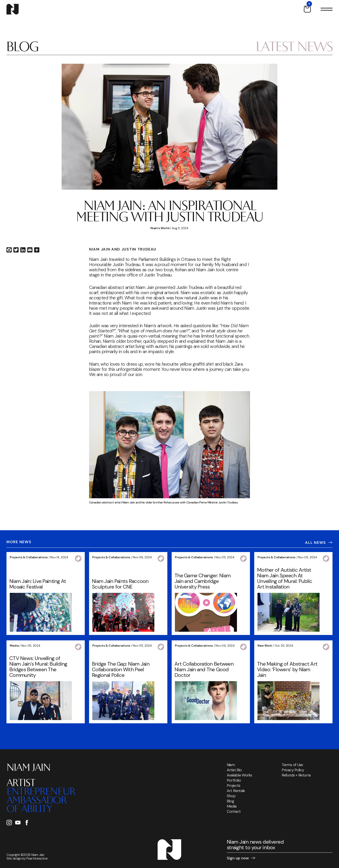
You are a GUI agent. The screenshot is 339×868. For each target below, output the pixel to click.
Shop (231, 796)
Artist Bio (234, 770)
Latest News (294, 48)
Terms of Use (292, 765)
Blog (230, 801)
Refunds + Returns (296, 775)
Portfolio (234, 780)
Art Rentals (236, 791)
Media (232, 806)
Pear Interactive (37, 858)
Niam (231, 765)
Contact (234, 811)
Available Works (239, 775)
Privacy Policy (293, 770)
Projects (234, 785)
